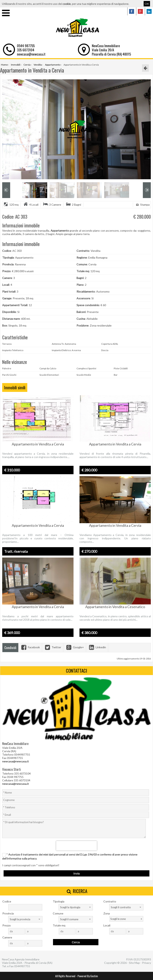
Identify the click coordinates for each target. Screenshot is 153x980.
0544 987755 (26, 46)
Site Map (134, 963)
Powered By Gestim (88, 976)
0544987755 (22, 966)
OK (147, 4)
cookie (67, 4)
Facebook (30, 647)
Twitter (53, 647)
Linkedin (97, 647)
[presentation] (77, 846)
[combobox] (76, 907)
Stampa (142, 205)
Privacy (147, 963)
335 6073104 (26, 50)
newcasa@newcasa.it (31, 54)
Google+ (75, 647)
